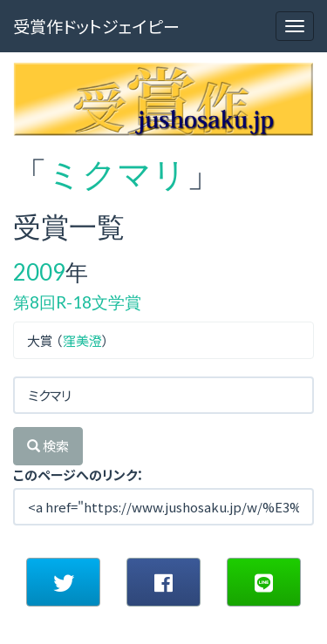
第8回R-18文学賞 (77, 302)
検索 (48, 446)
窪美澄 (82, 340)
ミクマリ (117, 173)
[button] (63, 582)
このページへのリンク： (78, 475)
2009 (39, 272)
